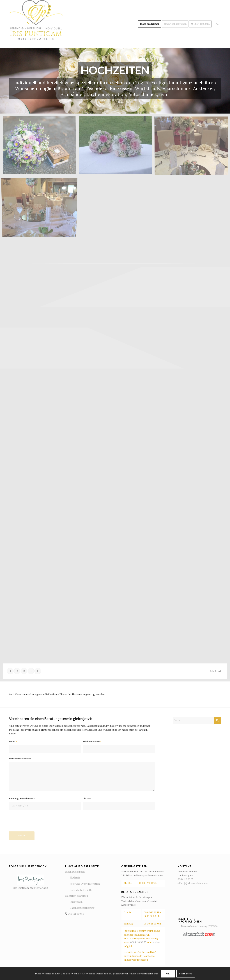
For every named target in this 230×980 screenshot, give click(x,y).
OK (168, 974)
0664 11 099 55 (87, 914)
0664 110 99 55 (139, 942)
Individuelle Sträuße (81, 890)
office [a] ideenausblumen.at (193, 883)
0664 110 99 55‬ (186, 879)
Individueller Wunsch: (20, 759)
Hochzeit (75, 878)
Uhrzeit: (87, 798)
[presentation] (36, 822)
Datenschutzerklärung (82, 908)
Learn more (186, 974)
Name (13, 742)
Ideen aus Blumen (75, 872)
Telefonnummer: (92, 742)
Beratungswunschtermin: (22, 798)
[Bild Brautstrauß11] (41, 147)
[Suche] (218, 24)
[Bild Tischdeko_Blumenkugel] (117, 147)
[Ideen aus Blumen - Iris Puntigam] (36, 24)
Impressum (76, 902)
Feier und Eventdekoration (85, 884)
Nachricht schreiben (77, 896)
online (157, 942)
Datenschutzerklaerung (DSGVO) (199, 926)
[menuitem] (150, 24)
